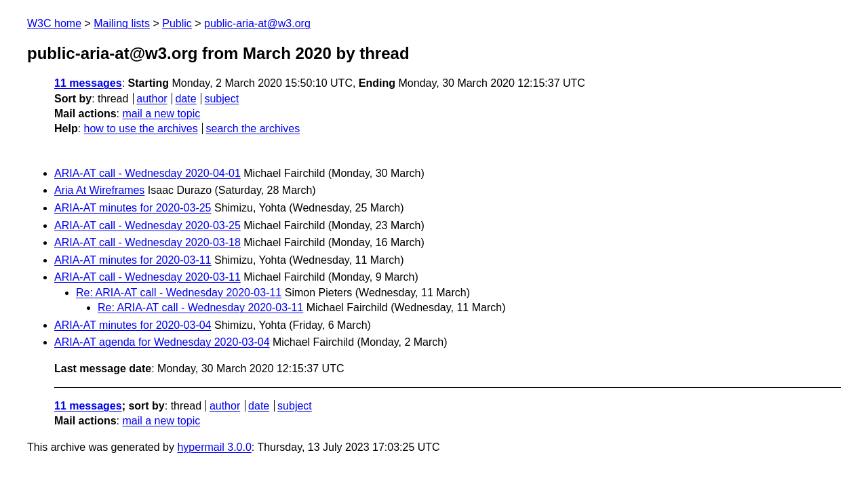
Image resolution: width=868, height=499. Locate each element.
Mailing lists (122, 23)
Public (177, 23)
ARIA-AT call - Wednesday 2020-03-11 (147, 277)
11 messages (88, 83)
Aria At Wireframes (99, 190)
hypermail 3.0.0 (214, 447)
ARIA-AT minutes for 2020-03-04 (133, 325)
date (185, 99)
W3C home (54, 23)
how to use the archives (141, 128)
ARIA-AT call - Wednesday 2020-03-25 (147, 225)
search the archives (253, 128)
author (152, 99)
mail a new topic (161, 114)
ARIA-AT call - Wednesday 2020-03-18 (147, 242)
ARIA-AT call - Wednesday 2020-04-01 (147, 173)
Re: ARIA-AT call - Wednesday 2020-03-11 (179, 293)
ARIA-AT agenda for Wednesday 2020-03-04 (162, 342)
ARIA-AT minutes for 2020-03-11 (133, 260)
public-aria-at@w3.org (257, 23)
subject (221, 99)
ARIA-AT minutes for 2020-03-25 (133, 208)
